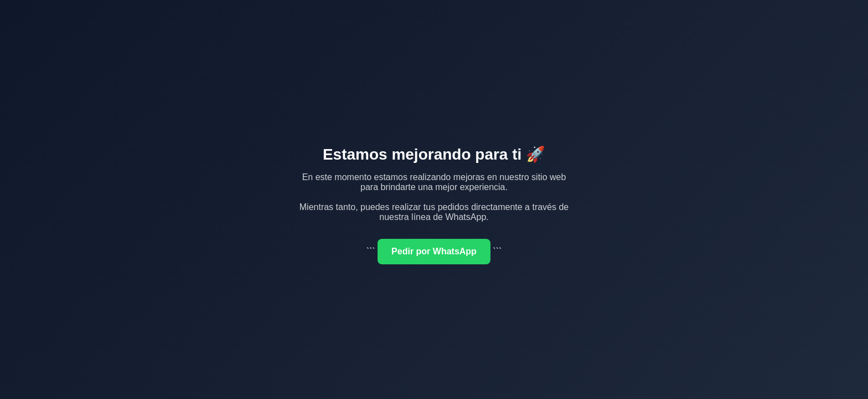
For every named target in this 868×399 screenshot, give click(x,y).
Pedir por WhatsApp (434, 251)
